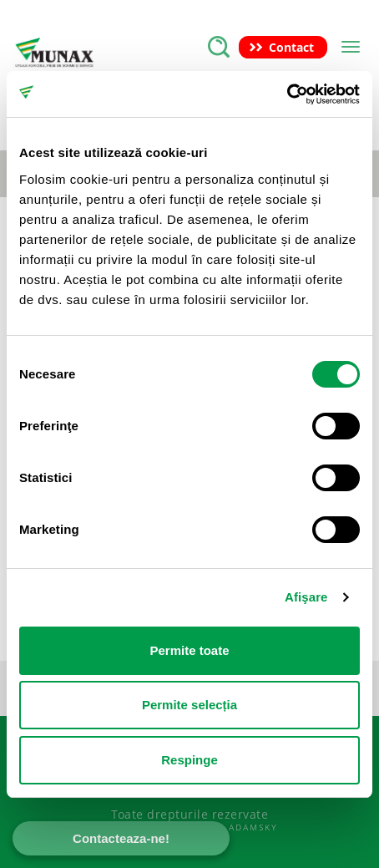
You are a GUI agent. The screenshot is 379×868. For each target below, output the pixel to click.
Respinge (189, 760)
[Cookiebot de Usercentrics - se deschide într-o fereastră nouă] (287, 94)
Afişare (306, 597)
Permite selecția (189, 705)
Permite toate (189, 650)
